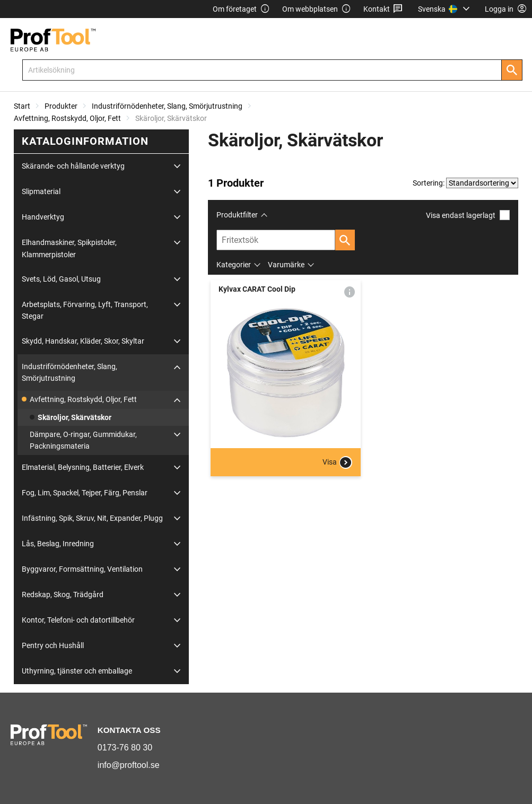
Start (22, 106)
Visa (337, 462)
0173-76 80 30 (125, 748)
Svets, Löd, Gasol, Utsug (61, 279)
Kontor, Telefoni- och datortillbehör (78, 620)
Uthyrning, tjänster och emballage (77, 671)
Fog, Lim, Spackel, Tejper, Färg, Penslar (85, 493)
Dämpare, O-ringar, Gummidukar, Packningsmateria (83, 440)
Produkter (61, 106)
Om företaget (241, 9)
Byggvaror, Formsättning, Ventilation (82, 569)
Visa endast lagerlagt (468, 215)
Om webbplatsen (317, 9)
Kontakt (383, 9)
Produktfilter (237, 215)
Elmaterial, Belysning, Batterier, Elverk (83, 467)
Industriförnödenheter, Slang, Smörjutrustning (167, 106)
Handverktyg (43, 217)
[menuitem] (445, 9)
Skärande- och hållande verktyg (73, 166)
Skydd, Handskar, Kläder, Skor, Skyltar (83, 341)
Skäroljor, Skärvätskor (75, 417)
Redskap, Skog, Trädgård (63, 595)
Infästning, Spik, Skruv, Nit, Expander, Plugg (92, 518)
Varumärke (286, 265)
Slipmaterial (41, 191)
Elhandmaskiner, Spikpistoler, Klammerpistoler (69, 248)
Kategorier (234, 265)
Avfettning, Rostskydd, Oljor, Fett (67, 118)
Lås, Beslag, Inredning (58, 544)
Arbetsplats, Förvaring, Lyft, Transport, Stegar (85, 310)
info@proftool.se (129, 765)
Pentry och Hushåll (53, 645)
